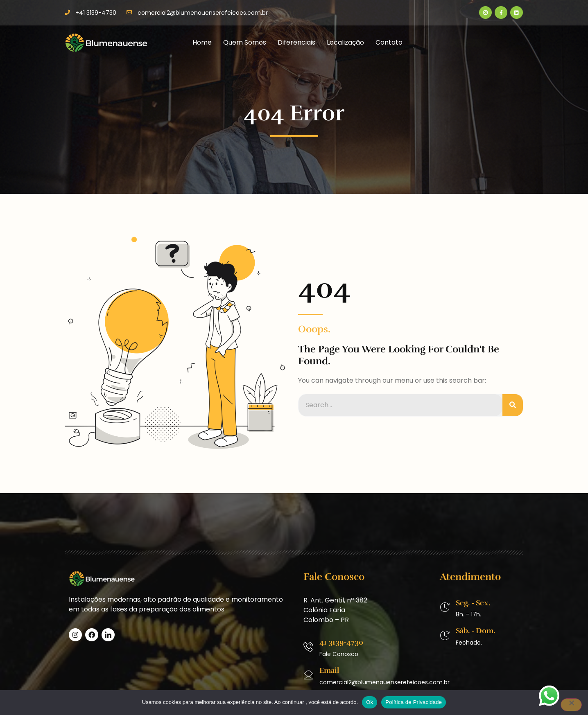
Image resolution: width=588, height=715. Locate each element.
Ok (370, 702)
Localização (345, 42)
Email (329, 670)
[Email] (308, 675)
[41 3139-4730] (308, 647)
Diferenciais (296, 42)
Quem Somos (245, 42)
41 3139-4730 (341, 642)
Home (202, 42)
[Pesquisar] (513, 405)
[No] (571, 705)
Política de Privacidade (414, 702)
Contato (389, 42)
